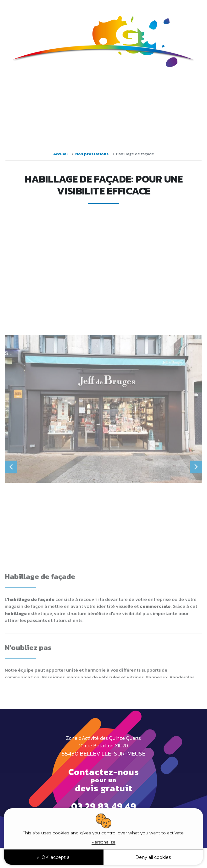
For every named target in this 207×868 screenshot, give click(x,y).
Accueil (60, 154)
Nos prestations (92, 154)
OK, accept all (54, 857)
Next (196, 546)
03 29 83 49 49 (181, 6)
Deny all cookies (153, 857)
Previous (11, 546)
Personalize (103, 842)
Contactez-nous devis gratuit (104, 780)
